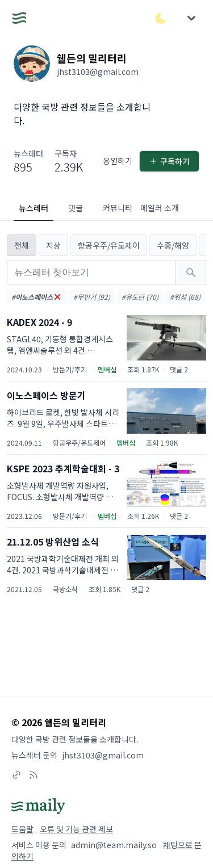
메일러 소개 (160, 208)
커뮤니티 (118, 208)
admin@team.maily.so (114, 845)
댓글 (76, 208)
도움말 (22, 829)
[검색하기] (191, 272)
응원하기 (118, 161)
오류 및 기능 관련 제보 (76, 829)
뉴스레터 (34, 208)
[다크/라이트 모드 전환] (161, 18)
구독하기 (169, 161)
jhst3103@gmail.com (103, 755)
